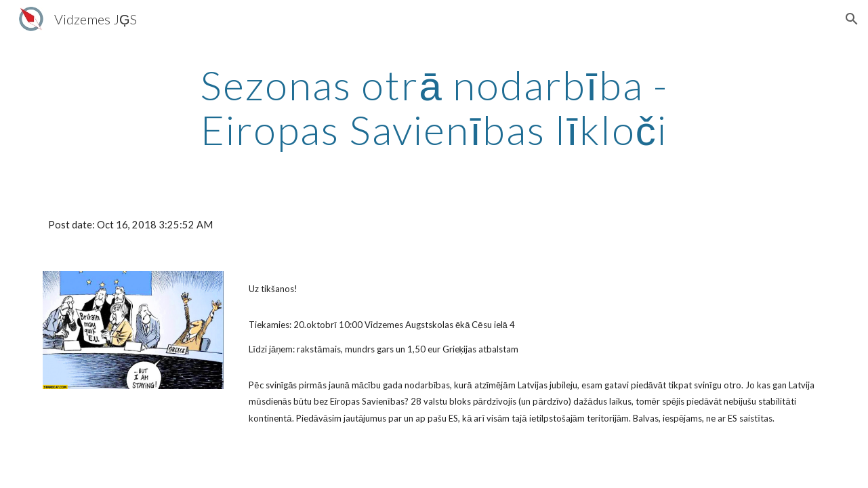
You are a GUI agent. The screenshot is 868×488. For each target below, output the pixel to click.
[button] (852, 19)
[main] (434, 107)
